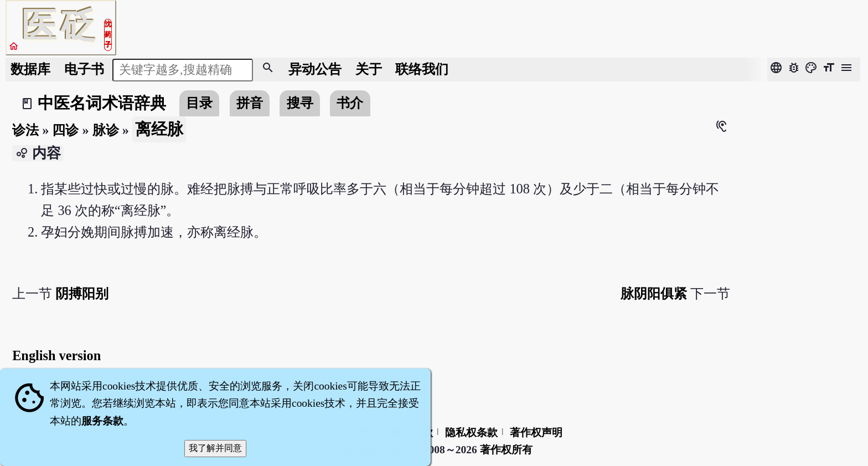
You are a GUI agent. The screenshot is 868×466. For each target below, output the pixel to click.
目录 (199, 103)
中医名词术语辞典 (102, 103)
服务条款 (102, 421)
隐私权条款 (471, 432)
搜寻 (300, 103)
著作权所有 (506, 450)
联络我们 (422, 69)
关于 (369, 69)
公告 (315, 69)
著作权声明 (536, 432)
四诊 (65, 130)
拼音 (250, 103)
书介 (350, 103)
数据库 (30, 69)
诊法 (25, 130)
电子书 (84, 69)
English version (56, 355)
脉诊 (106, 130)
